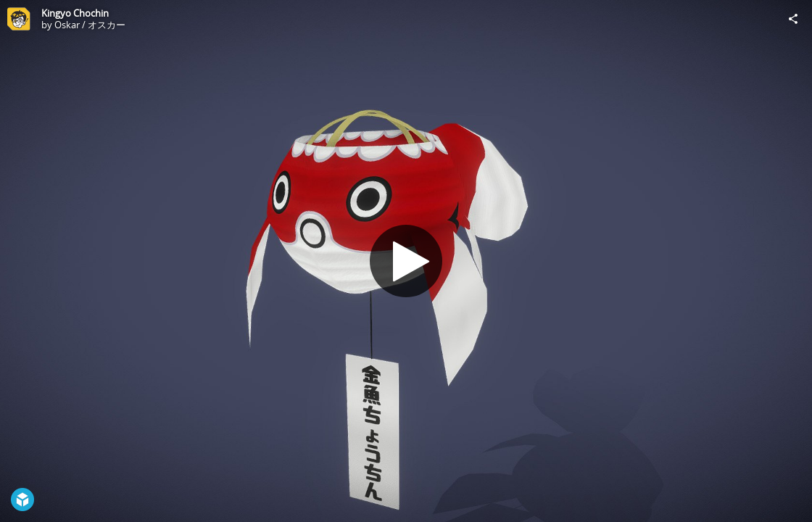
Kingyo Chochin (75, 13)
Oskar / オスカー (90, 25)
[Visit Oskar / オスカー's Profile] (19, 19)
